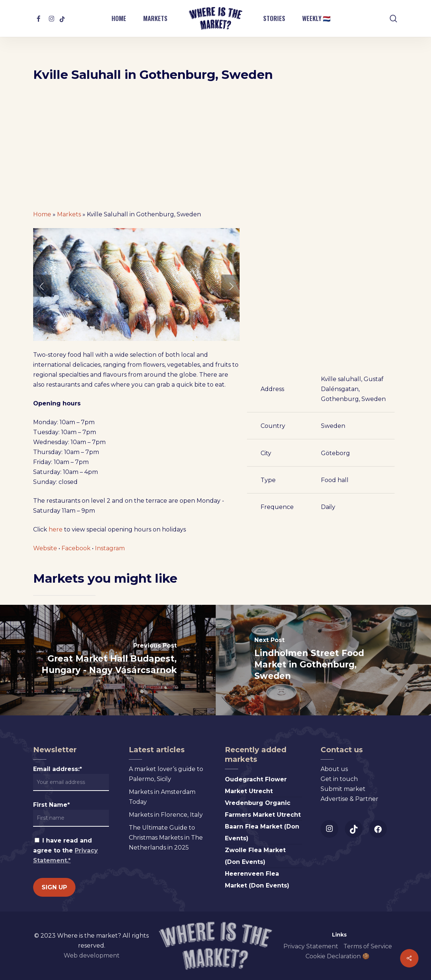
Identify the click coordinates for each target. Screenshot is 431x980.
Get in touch (339, 779)
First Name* (52, 805)
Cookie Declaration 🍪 (338, 956)
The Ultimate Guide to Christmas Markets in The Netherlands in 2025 (166, 838)
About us (334, 769)
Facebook (76, 548)
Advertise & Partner (349, 799)
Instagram (110, 548)
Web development (92, 955)
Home (42, 214)
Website (45, 548)
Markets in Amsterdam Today (162, 797)
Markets (69, 214)
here (56, 529)
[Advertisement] (215, 149)
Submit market (343, 789)
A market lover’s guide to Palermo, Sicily (166, 774)
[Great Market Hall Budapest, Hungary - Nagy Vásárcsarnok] (108, 660)
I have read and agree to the (66, 850)
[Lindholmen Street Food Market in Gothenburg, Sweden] (324, 660)
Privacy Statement (311, 946)
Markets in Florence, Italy (166, 815)
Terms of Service (368, 946)
